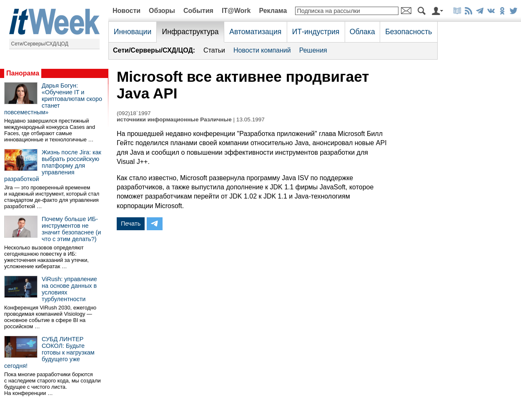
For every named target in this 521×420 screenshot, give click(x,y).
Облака (362, 32)
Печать (131, 224)
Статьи (214, 50)
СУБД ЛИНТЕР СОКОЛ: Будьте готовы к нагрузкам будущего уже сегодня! (49, 352)
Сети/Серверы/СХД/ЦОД (40, 44)
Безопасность (408, 32)
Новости (126, 11)
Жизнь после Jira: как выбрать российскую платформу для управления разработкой (53, 166)
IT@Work (236, 11)
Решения (313, 50)
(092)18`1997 (134, 113)
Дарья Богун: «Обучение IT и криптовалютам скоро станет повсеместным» (53, 99)
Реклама (273, 11)
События (198, 11)
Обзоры (162, 11)
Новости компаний (262, 50)
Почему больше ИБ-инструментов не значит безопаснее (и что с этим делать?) (71, 229)
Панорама (23, 73)
